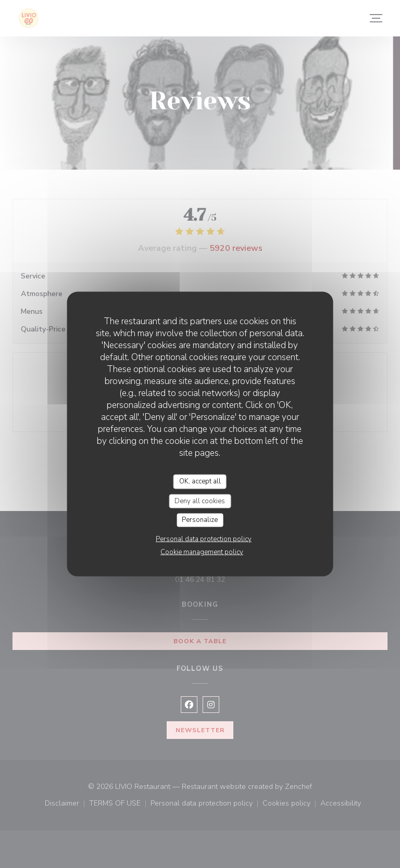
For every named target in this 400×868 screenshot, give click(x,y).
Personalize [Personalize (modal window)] (200, 520)
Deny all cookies (200, 501)
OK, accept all (200, 481)
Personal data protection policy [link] (204, 539)
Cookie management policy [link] (202, 552)
